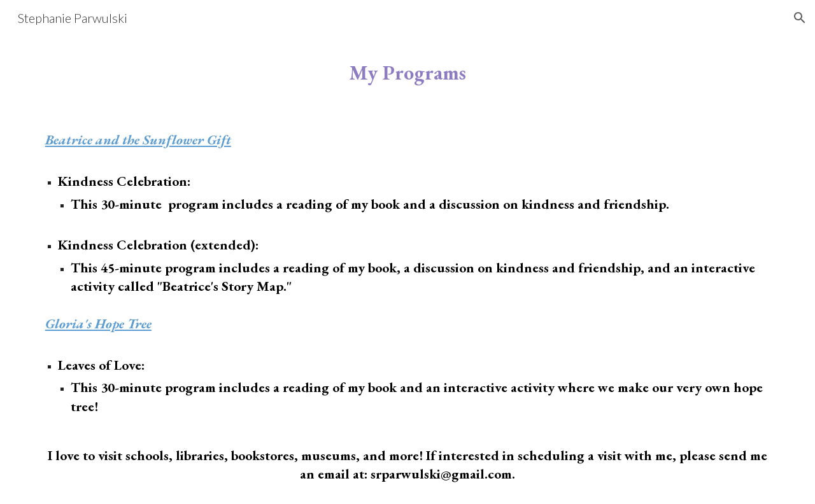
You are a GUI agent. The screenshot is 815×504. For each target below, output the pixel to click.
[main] (407, 73)
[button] (800, 18)
